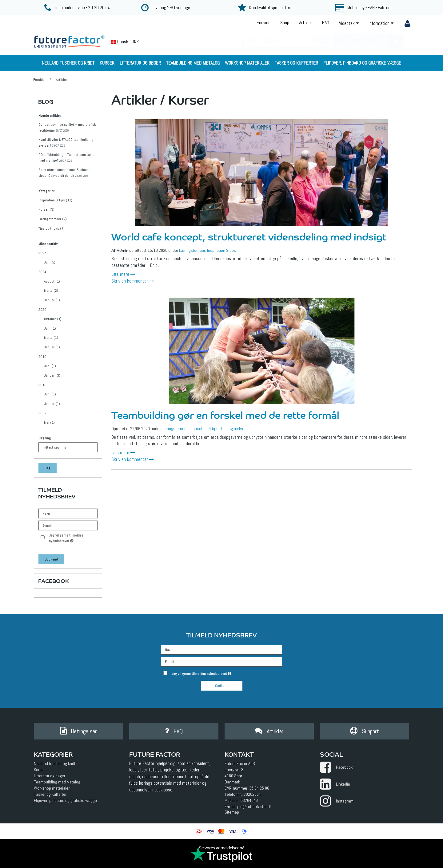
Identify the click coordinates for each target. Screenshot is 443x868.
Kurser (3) (46, 209)
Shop (285, 23)
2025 (42, 253)
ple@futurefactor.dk (254, 807)
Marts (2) (51, 291)
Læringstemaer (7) (53, 219)
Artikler (306, 23)
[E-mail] (221, 661)
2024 (42, 272)
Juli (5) (50, 262)
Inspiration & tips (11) (55, 200)
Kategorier (46, 191)
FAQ (326, 23)
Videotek (349, 23)
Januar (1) (52, 300)
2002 (42, 413)
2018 (42, 385)
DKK (135, 42)
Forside (263, 23)
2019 (42, 357)
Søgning (45, 438)
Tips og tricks (232, 429)
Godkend (51, 559)
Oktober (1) (53, 319)
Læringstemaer (192, 250)
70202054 (252, 794)
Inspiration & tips (221, 250)
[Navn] (221, 649)
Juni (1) (50, 328)
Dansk (120, 42)
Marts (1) (51, 338)
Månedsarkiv (48, 244)
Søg (48, 468)
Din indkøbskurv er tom (371, 41)
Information (381, 23)
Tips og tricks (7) (52, 228)
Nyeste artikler (50, 116)
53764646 (249, 800)
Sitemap (232, 812)
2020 (42, 310)
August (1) (52, 281)
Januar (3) (52, 375)
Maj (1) (49, 422)
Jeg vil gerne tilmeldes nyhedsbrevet (73, 538)
